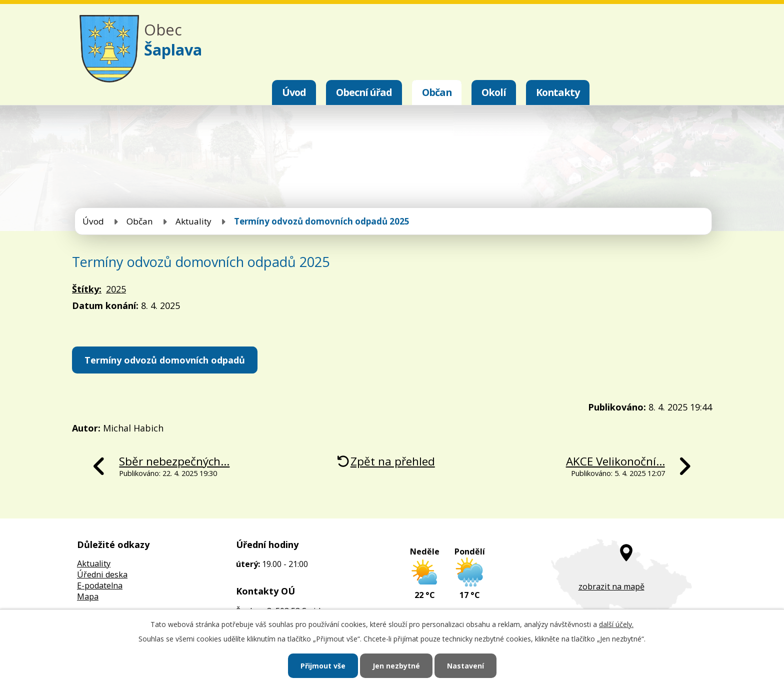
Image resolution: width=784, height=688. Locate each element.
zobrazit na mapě (611, 586)
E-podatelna (100, 585)
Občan (437, 92)
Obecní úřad (364, 92)
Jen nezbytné (396, 666)
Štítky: (87, 289)
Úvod (294, 92)
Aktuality (193, 221)
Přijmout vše (323, 666)
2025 (116, 289)
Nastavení (465, 666)
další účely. (616, 624)
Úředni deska (102, 574)
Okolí (494, 92)
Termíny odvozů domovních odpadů (165, 360)
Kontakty (558, 92)
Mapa (88, 596)
